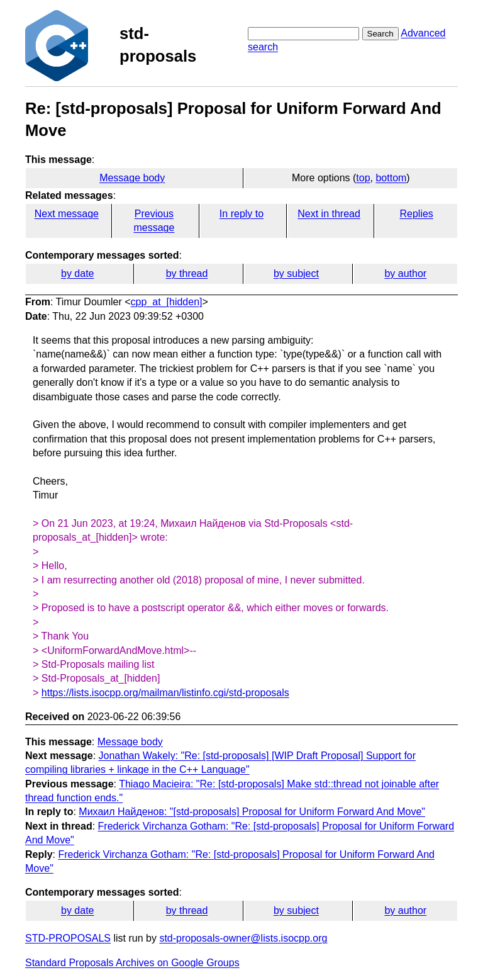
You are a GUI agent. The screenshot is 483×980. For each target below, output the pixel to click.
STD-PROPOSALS (68, 938)
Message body (132, 178)
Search (380, 34)
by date (77, 273)
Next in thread (329, 214)
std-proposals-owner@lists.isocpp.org (243, 938)
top (363, 178)
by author (405, 273)
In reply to (241, 214)
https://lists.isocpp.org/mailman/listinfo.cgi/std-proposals (165, 693)
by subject (296, 273)
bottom (391, 178)
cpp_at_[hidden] (167, 302)
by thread (187, 273)
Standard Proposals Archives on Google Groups (132, 963)
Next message (67, 214)
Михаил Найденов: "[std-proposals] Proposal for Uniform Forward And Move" (252, 812)
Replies (416, 214)
